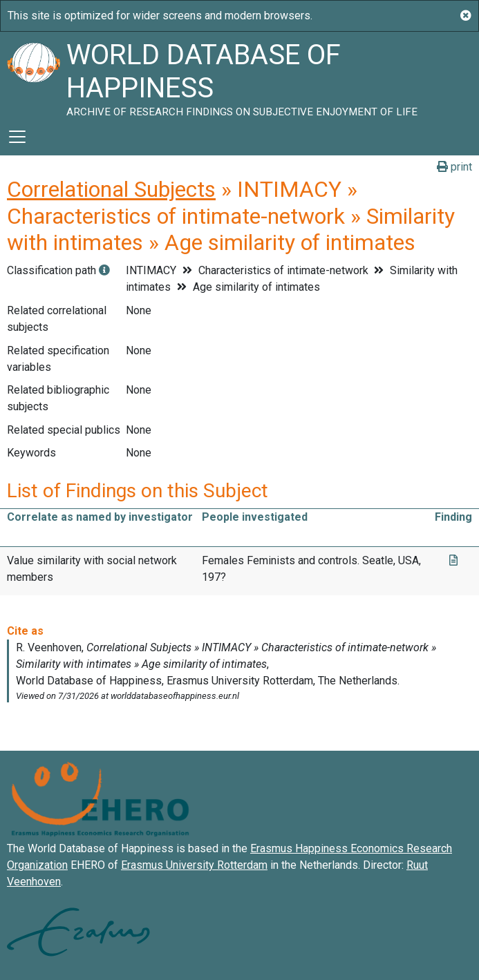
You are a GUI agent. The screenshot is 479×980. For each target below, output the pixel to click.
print (454, 167)
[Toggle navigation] (17, 137)
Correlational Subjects (111, 189)
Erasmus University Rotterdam (194, 865)
